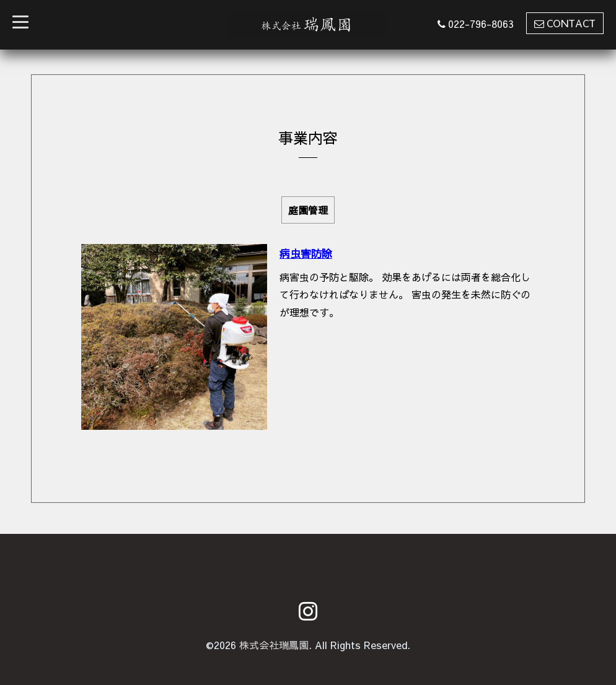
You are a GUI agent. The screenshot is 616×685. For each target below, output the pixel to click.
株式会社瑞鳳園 (274, 645)
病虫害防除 (306, 253)
